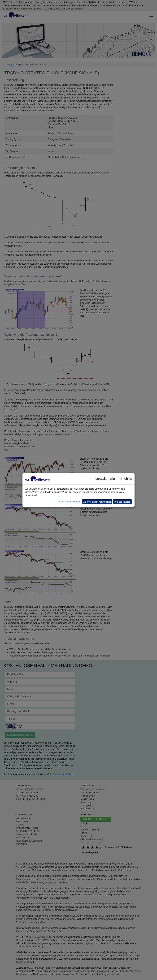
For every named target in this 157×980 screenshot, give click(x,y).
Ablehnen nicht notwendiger (97, 502)
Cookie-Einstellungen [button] (70, 502)
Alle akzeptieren (122, 502)
